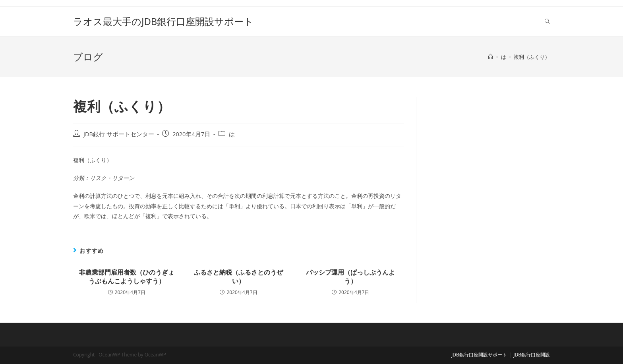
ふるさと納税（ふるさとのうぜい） (238, 277)
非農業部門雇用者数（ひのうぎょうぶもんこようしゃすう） (127, 277)
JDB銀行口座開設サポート (479, 355)
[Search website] (547, 21)
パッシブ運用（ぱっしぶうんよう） (350, 277)
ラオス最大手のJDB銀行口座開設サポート (163, 21)
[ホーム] (490, 57)
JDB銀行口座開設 (532, 355)
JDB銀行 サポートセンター (119, 134)
